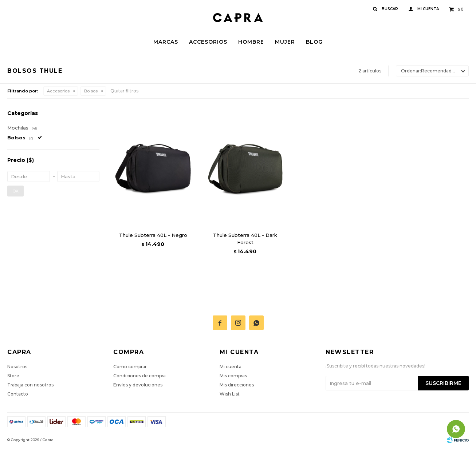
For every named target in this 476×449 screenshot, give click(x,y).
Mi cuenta (231, 367)
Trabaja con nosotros (30, 385)
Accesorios (208, 42)
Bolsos (91, 91)
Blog (314, 42)
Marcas (166, 42)
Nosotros (17, 367)
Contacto (18, 394)
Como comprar (130, 367)
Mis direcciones (237, 385)
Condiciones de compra (139, 376)
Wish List (230, 394)
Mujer (285, 42)
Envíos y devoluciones (138, 385)
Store (13, 376)
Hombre (251, 42)
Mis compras (233, 376)
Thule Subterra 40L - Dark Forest (245, 239)
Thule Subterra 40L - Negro (153, 235)
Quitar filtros (124, 91)
